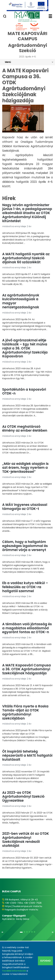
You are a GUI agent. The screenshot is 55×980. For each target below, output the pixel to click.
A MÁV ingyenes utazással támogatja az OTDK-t (25, 507)
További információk (14, 971)
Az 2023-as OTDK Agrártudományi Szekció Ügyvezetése (23, 797)
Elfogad (45, 961)
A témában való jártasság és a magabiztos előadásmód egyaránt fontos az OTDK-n (27, 628)
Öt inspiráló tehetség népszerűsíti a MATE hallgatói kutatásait (27, 755)
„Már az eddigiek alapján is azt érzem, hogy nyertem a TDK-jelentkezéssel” (25, 468)
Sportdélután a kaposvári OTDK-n (24, 391)
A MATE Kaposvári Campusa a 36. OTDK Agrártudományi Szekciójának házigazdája (27, 669)
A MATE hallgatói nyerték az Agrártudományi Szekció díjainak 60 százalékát (26, 258)
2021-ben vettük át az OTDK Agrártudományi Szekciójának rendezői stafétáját (26, 840)
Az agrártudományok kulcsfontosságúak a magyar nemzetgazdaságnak (21, 301)
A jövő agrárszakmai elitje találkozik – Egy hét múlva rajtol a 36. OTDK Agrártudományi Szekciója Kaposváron (25, 348)
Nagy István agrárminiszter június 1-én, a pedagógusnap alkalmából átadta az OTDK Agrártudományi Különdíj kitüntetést (27, 213)
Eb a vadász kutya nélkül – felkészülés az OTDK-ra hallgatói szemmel (25, 587)
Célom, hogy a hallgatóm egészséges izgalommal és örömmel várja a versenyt (25, 546)
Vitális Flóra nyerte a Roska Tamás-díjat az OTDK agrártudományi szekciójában (25, 712)
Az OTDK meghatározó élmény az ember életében (25, 429)
